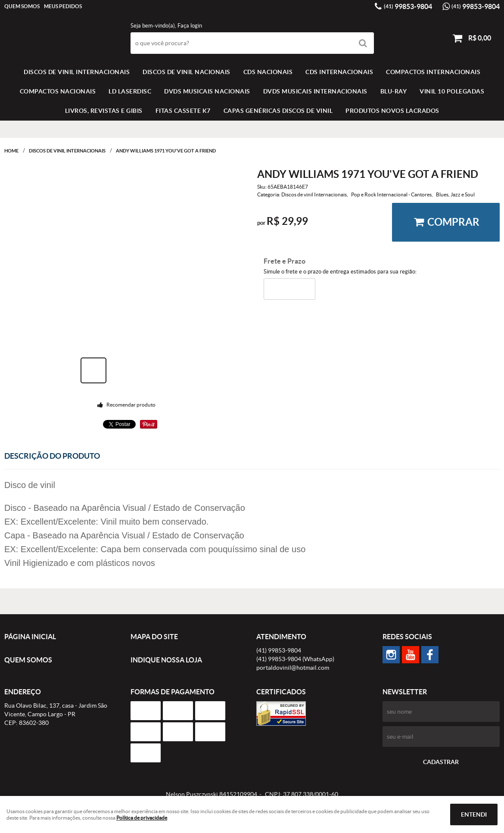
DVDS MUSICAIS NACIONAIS (207, 91)
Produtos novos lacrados (392, 111)
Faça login (190, 26)
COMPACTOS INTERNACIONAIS (433, 72)
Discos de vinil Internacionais (77, 72)
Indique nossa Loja (166, 660)
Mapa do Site (154, 637)
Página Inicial (30, 637)
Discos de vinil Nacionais (187, 72)
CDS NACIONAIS (268, 72)
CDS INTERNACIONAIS (339, 72)
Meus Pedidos (63, 6)
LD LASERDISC (130, 91)
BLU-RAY (394, 91)
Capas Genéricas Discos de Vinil (278, 111)
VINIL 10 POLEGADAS (452, 91)
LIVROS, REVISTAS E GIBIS (104, 111)
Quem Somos (22, 6)
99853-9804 (408, 6)
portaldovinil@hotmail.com (293, 668)
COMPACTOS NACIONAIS (58, 91)
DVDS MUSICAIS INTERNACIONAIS (315, 91)
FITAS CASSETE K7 (183, 111)
